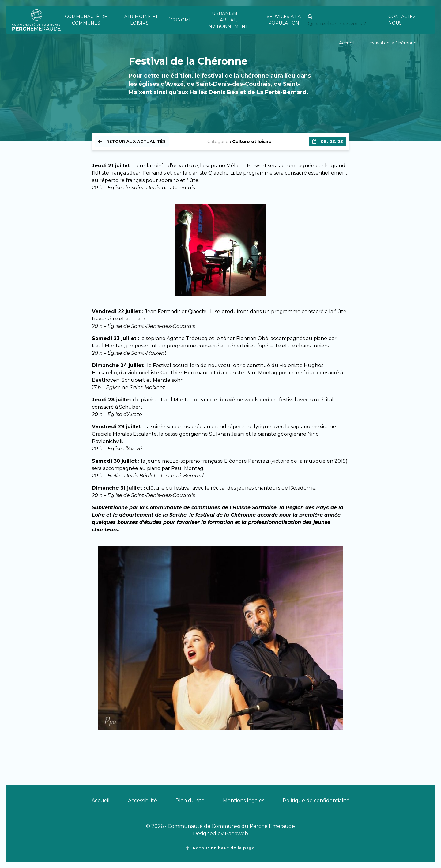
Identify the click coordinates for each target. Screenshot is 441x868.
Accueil (347, 43)
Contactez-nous (403, 20)
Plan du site (190, 800)
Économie (181, 20)
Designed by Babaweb (221, 834)
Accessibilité (143, 800)
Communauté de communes (86, 20)
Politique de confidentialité (316, 800)
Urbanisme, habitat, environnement (227, 20)
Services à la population (284, 20)
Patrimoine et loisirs (139, 20)
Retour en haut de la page (221, 848)
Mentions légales (244, 800)
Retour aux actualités (132, 141)
